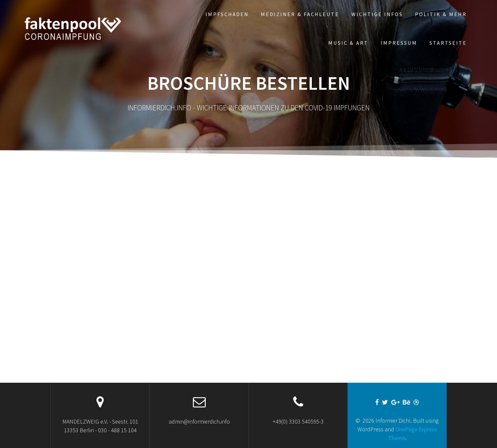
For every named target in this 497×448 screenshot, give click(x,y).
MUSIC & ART (348, 43)
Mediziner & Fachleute (300, 14)
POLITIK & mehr (441, 14)
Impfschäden (227, 14)
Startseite (448, 43)
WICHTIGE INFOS (377, 14)
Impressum (399, 43)
